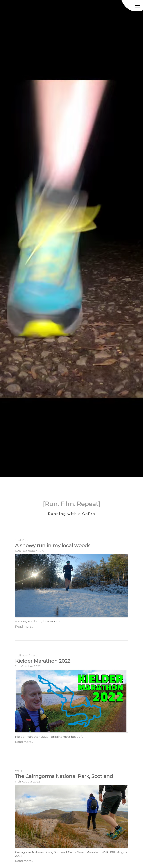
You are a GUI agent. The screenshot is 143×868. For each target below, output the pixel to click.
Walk (19, 771)
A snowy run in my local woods (53, 545)
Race (34, 656)
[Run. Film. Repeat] (72, 504)
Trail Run (21, 540)
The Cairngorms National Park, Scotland (64, 776)
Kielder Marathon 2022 (43, 661)
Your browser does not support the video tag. (71, 239)
